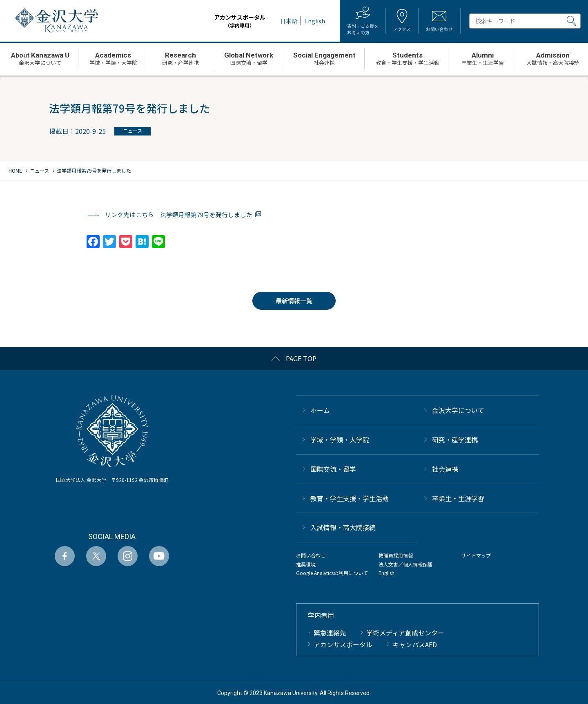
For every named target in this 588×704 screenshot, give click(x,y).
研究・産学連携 (455, 439)
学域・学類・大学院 (340, 439)
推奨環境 (306, 564)
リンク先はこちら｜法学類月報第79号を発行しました (179, 214)
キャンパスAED (415, 644)
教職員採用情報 (396, 555)
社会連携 (445, 469)
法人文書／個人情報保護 (405, 564)
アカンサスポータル (232, 21)
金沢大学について (458, 410)
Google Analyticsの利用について (332, 573)
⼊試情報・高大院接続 (343, 527)
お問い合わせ (311, 555)
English (386, 573)
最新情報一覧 (294, 301)
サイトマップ (476, 555)
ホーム (320, 410)
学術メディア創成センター (405, 632)
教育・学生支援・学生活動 (350, 498)
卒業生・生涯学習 (458, 498)
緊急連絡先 (330, 632)
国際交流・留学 (333, 469)
